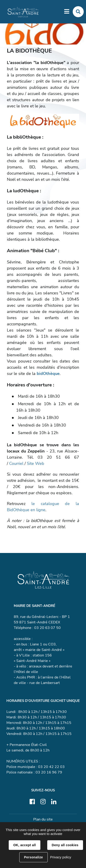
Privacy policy (61, 857)
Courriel (16, 463)
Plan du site (43, 819)
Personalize (33, 857)
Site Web (36, 463)
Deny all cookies (65, 845)
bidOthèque (48, 374)
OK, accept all (25, 845)
